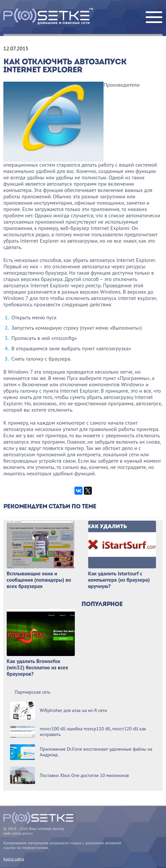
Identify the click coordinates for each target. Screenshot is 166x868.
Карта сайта (14, 859)
